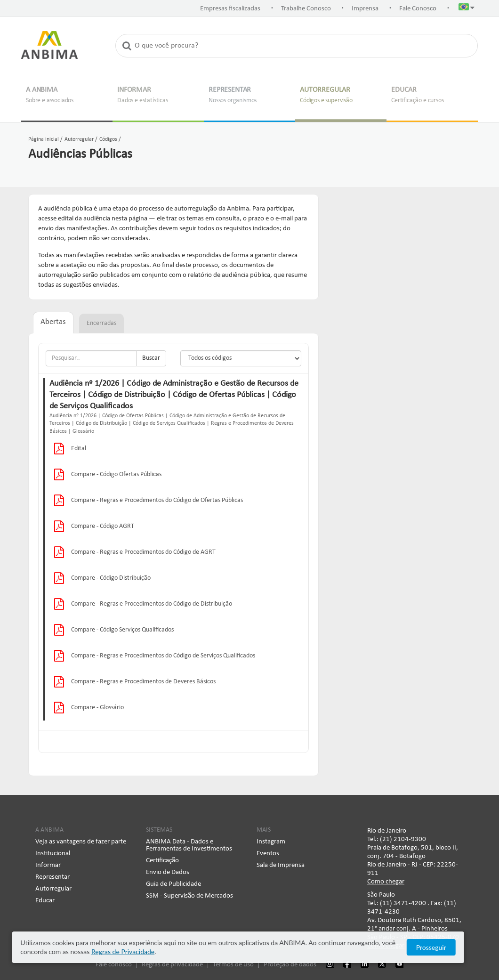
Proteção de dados (290, 965)
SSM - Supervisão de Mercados (189, 896)
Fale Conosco (418, 9)
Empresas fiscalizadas (230, 9)
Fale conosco (114, 965)
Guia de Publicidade (173, 884)
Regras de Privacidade (95, 952)
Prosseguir (453, 947)
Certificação (162, 861)
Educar (45, 901)
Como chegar (386, 882)
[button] (467, 9)
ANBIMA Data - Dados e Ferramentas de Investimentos (189, 845)
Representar (52, 877)
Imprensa (365, 9)
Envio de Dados (168, 872)
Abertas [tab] (53, 322)
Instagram (271, 842)
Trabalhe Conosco (306, 9)
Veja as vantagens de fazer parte (81, 842)
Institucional (53, 854)
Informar (48, 865)
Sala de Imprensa (281, 865)
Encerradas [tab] (101, 323)
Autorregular (53, 889)
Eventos (268, 854)
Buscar (151, 358)
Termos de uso (233, 965)
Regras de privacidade (172, 965)
